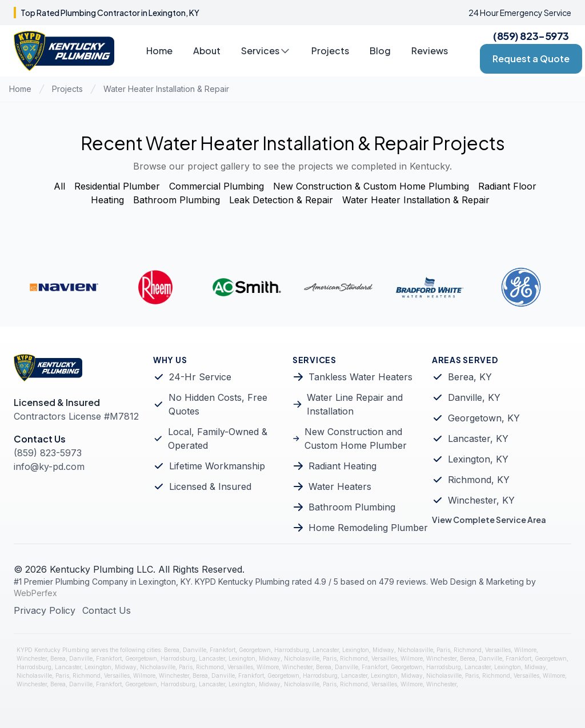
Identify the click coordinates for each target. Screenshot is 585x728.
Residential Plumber (117, 186)
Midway (383, 650)
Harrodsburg (292, 650)
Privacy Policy (45, 610)
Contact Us (107, 610)
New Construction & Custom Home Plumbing (371, 186)
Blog (380, 51)
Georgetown (255, 650)
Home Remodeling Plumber (368, 528)
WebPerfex (35, 593)
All (59, 186)
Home (159, 51)
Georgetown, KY (484, 418)
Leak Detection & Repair (281, 200)
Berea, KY (470, 377)
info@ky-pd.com (49, 466)
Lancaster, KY (478, 439)
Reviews (430, 51)
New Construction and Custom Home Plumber (356, 439)
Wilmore (525, 650)
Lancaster (326, 650)
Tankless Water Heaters (360, 377)
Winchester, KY (481, 500)
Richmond (468, 650)
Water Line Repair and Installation (355, 404)
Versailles (498, 650)
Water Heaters (340, 486)
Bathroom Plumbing (177, 200)
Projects (330, 51)
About (207, 51)
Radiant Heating (342, 466)
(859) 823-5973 (531, 36)
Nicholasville (415, 650)
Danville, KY (474, 397)
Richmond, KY (479, 480)
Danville (195, 650)
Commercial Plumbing (217, 186)
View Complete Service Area (489, 520)
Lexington (356, 650)
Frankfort (223, 650)
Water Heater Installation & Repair (166, 89)
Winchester (32, 658)
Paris (443, 650)
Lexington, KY (478, 459)
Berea (172, 650)
